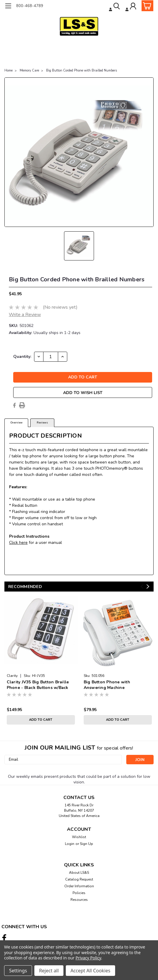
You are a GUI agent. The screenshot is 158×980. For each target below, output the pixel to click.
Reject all (49, 971)
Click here (18, 543)
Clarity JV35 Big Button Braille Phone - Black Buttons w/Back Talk (38, 685)
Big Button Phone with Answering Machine (107, 685)
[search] (115, 7)
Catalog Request (79, 879)
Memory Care (29, 70)
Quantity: (22, 357)
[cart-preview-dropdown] (146, 6)
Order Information (79, 886)
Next (148, 586)
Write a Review (25, 315)
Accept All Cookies (90, 971)
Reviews (42, 423)
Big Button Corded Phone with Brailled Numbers (81, 70)
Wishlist (79, 837)
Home (9, 70)
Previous (142, 586)
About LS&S (79, 873)
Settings (18, 971)
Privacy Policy (88, 958)
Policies (79, 893)
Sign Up (86, 844)
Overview (16, 423)
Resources (79, 900)
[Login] (131, 7)
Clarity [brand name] (12, 676)
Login (70, 844)
